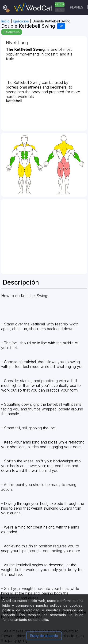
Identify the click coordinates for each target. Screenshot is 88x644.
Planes (77, 7)
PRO (60, 10)
